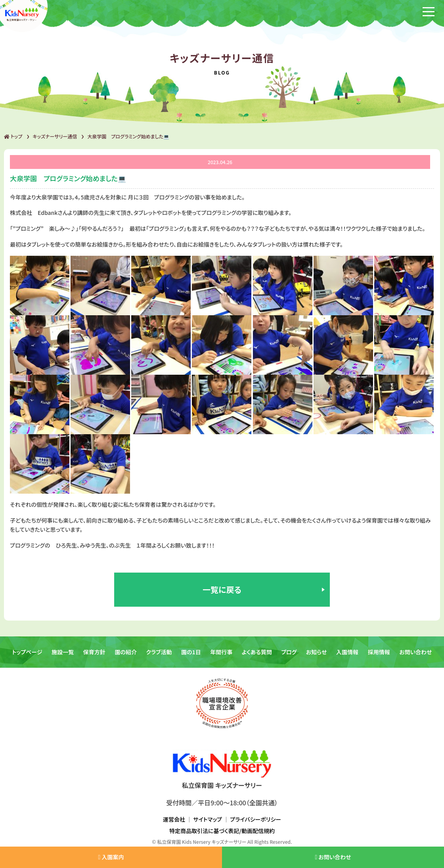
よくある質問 (257, 652)
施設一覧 (63, 652)
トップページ (27, 652)
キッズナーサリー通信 (55, 136)
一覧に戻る (222, 589)
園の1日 (191, 652)
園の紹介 (126, 652)
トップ (13, 136)
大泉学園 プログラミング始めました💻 (128, 136)
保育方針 (94, 652)
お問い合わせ (415, 652)
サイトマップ (208, 819)
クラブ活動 (159, 652)
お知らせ (317, 652)
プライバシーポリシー (255, 819)
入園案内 (111, 857)
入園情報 (347, 652)
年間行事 (221, 652)
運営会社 (174, 819)
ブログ (289, 652)
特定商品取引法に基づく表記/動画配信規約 (222, 831)
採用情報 (379, 652)
